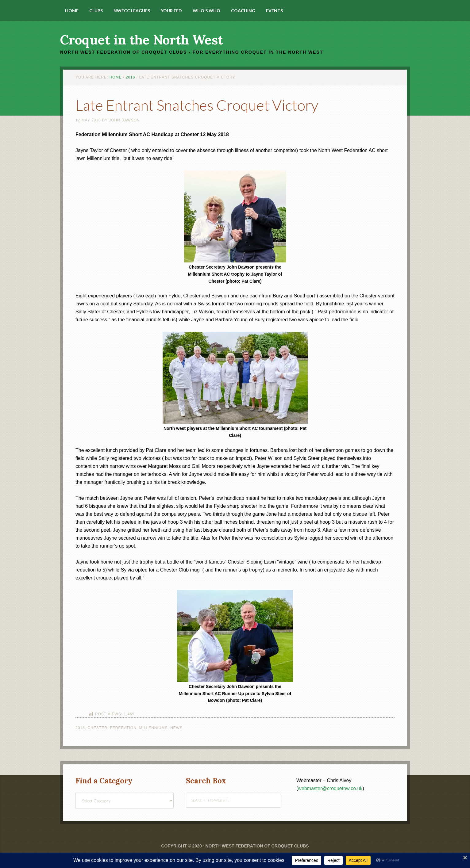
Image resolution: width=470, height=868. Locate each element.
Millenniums (154, 728)
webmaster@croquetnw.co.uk (330, 788)
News (176, 728)
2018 (80, 728)
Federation (123, 728)
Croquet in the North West (142, 40)
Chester (97, 728)
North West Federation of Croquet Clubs (257, 846)
